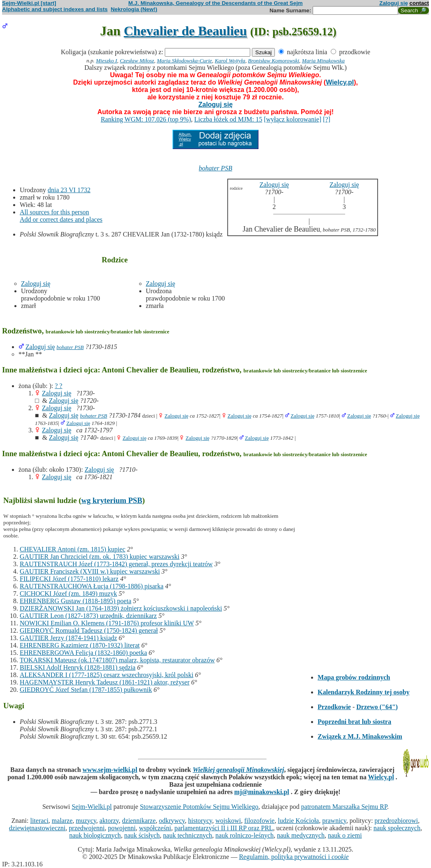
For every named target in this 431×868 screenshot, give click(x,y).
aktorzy (109, 821)
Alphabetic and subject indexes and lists (55, 9)
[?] (327, 119)
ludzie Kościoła (298, 821)
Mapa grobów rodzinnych (354, 677)
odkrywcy (172, 821)
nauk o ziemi (345, 835)
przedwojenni (87, 828)
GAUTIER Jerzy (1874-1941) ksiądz (68, 638)
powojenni (122, 828)
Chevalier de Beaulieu (185, 31)
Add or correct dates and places (61, 219)
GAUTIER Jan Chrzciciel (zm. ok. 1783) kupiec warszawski (100, 557)
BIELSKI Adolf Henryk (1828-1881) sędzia (78, 667)
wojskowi (228, 821)
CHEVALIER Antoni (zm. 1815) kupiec (73, 549)
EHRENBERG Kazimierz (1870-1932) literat (80, 645)
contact (419, 3)
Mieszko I (107, 61)
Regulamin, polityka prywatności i (294, 857)
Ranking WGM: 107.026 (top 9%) (146, 119)
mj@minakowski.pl (262, 792)
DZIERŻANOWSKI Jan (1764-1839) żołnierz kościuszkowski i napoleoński (121, 608)
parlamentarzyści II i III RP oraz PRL (224, 828)
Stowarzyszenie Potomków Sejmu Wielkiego (199, 807)
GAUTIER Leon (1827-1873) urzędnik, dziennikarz (88, 616)
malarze (62, 821)
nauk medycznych (301, 835)
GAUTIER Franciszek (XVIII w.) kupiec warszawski (90, 571)
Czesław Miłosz (137, 61)
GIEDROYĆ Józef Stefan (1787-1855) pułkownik (86, 690)
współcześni (155, 828)
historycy (200, 821)
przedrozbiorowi (396, 821)
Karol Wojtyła (230, 61)
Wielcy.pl (340, 82)
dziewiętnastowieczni (37, 828)
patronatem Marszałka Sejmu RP (344, 807)
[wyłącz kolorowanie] (293, 119)
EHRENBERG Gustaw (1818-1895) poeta (76, 601)
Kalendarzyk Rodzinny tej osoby (364, 692)
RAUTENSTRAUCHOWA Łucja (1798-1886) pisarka (92, 586)
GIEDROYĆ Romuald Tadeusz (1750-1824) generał (89, 630)
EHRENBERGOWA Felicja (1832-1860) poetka (83, 653)
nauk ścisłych (142, 835)
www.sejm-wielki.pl (110, 770)
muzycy (86, 821)
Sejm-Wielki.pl (92, 807)
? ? (58, 386)
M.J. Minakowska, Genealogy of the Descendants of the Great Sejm (215, 3)
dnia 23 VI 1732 (69, 190)
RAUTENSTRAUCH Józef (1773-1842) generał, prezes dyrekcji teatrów (116, 564)
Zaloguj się (394, 3)
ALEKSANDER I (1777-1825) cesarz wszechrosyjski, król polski (107, 675)
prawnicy (334, 821)
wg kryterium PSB (112, 500)
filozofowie (259, 821)
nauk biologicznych (95, 835)
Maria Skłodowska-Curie (184, 61)
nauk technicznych (188, 835)
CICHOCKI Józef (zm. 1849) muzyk (68, 594)
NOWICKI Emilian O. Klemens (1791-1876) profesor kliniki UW (107, 623)
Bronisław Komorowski (274, 61)
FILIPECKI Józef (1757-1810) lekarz (69, 579)
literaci (39, 821)
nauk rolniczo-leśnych (244, 835)
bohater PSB (215, 168)
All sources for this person (54, 212)
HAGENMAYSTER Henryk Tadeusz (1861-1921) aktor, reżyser (105, 682)
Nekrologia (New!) (134, 9)
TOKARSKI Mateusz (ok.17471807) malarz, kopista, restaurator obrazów (117, 660)
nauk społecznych (397, 828)
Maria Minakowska (323, 61)
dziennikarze (139, 821)
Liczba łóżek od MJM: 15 (228, 119)
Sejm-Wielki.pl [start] (29, 3)
